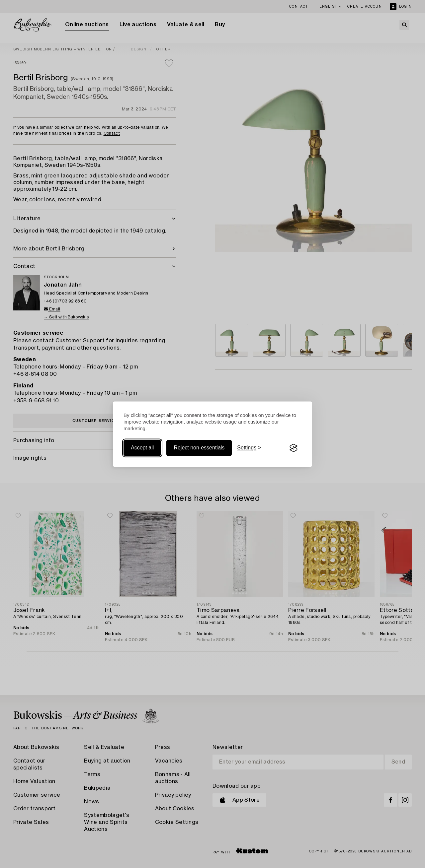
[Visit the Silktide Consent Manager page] (294, 448)
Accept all (142, 448)
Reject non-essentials (199, 448)
